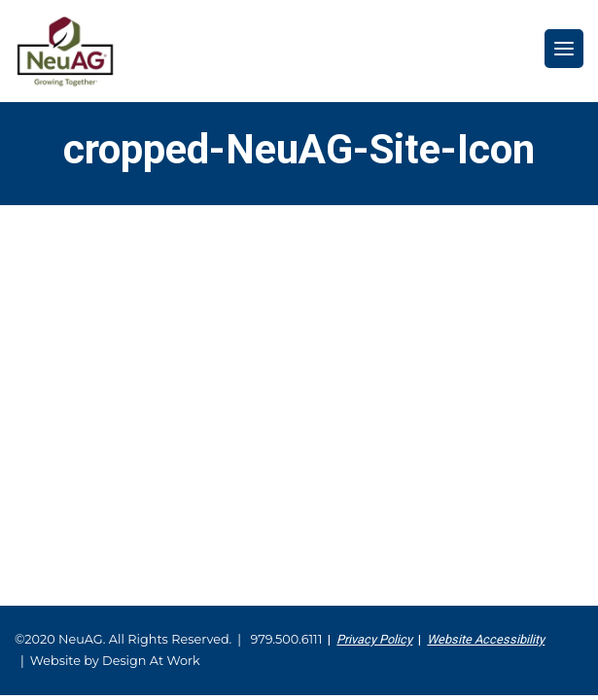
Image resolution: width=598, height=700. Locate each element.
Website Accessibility (486, 639)
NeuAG (65, 51)
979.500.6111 (286, 639)
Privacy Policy (374, 639)
